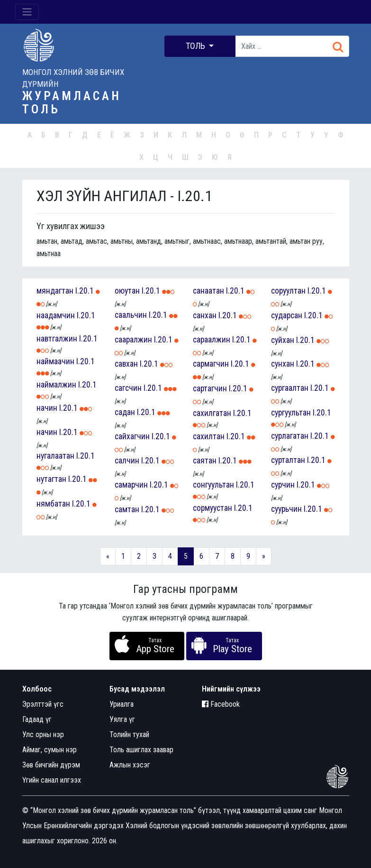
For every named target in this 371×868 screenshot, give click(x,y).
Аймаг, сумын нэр (50, 750)
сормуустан (213, 508)
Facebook (221, 704)
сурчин (283, 485)
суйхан (283, 340)
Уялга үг (122, 719)
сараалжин (212, 340)
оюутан (127, 291)
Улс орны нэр (43, 734)
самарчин (131, 485)
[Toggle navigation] (27, 12)
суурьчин (286, 509)
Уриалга (122, 704)
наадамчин (56, 315)
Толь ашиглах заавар (141, 750)
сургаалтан (290, 388)
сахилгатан (212, 413)
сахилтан (209, 436)
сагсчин (128, 388)
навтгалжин (57, 339)
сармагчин (211, 364)
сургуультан (291, 413)
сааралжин (133, 340)
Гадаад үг (37, 719)
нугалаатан (55, 456)
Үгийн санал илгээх (52, 780)
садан (125, 412)
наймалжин (56, 385)
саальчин (131, 315)
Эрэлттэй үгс (43, 704)
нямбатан (53, 504)
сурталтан (288, 460)
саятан (205, 461)
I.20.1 (85, 291)
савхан (126, 364)
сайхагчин (132, 436)
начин (47, 408)
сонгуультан (213, 485)
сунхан (283, 364)
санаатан (208, 291)
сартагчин (210, 388)
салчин (127, 461)
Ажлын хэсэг (130, 765)
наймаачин (55, 361)
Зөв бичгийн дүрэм (51, 765)
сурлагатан (290, 436)
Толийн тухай (129, 734)
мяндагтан (55, 291)
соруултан (288, 291)
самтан (127, 509)
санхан (205, 315)
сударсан (287, 315)
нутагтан (51, 479)
